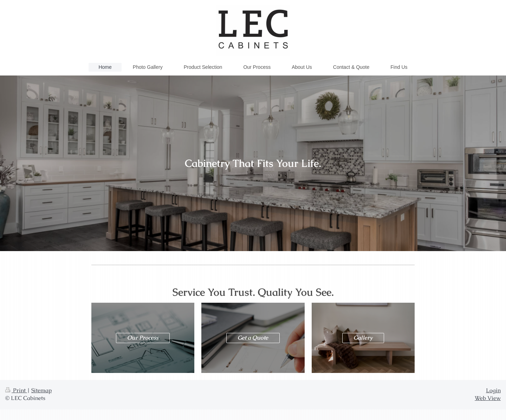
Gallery (363, 338)
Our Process (143, 338)
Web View (488, 398)
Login (493, 391)
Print (16, 391)
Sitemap (41, 391)
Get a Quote (253, 338)
